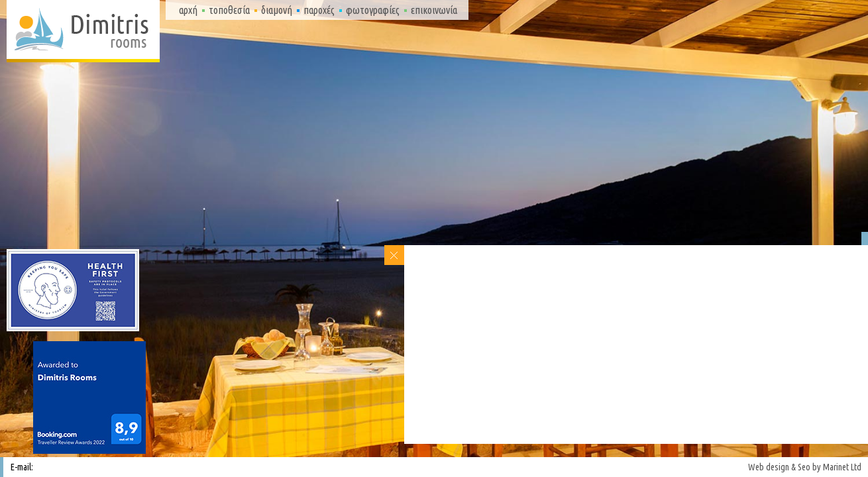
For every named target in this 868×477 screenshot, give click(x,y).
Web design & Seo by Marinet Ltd (805, 467)
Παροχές (319, 10)
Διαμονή (277, 10)
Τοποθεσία (229, 10)
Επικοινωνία (434, 10)
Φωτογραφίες (373, 10)
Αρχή (188, 10)
